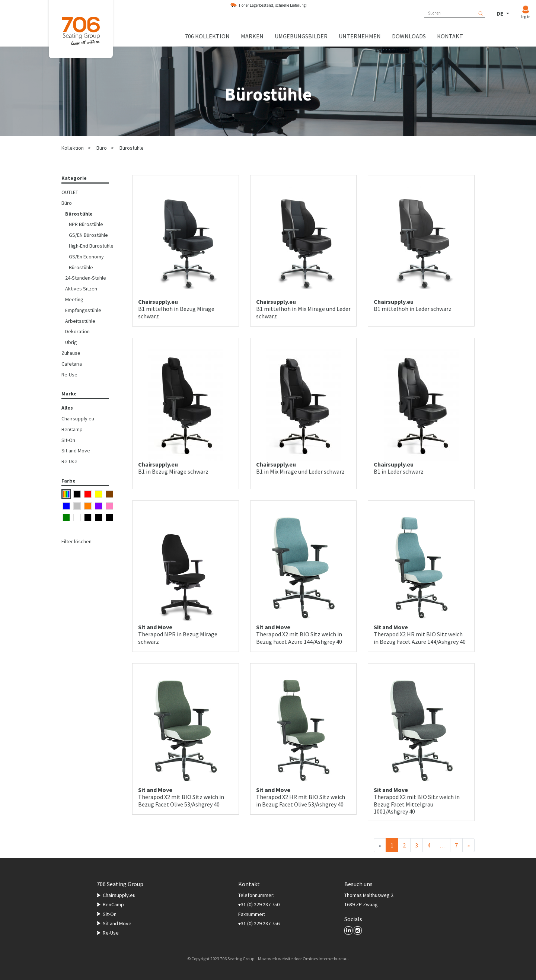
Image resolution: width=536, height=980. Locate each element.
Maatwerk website (275, 959)
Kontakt (450, 36)
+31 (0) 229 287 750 (259, 904)
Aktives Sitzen (81, 289)
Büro (102, 148)
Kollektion (73, 148)
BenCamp (72, 429)
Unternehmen (360, 36)
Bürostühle (132, 148)
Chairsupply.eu (78, 419)
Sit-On (68, 440)
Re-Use (69, 375)
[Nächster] (468, 845)
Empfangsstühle (83, 310)
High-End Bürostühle (91, 246)
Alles (67, 408)
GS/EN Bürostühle (88, 235)
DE (501, 13)
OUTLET (70, 192)
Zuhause (71, 353)
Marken (252, 36)
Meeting (74, 299)
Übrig (71, 342)
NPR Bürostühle (86, 224)
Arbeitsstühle (80, 321)
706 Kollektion (207, 36)
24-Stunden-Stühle (86, 278)
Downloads (409, 36)
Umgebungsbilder (301, 36)
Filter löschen (76, 541)
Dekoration (77, 331)
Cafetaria (72, 364)
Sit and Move (76, 451)
